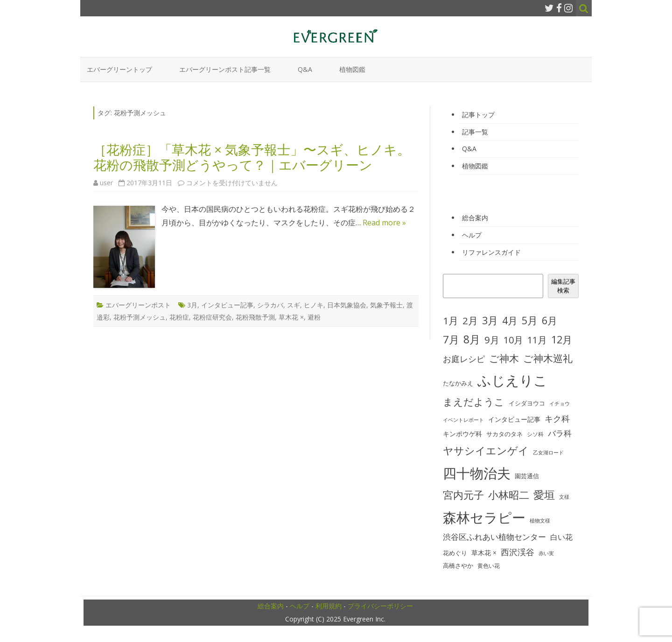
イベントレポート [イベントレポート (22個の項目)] (463, 420)
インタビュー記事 (227, 305)
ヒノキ (314, 305)
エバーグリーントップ (119, 69)
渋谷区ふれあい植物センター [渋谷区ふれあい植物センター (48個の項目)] (494, 537)
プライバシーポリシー (380, 606)
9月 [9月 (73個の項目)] (492, 340)
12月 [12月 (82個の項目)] (562, 339)
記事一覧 (475, 132)
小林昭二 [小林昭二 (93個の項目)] (509, 495)
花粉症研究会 (212, 317)
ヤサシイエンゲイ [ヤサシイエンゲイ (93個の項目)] (486, 450)
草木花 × (291, 317)
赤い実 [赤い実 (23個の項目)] (546, 553)
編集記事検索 (563, 286)
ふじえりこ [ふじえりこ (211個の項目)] (512, 380)
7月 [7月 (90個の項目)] (451, 339)
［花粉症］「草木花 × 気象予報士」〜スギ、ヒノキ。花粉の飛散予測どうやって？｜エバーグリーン (252, 157)
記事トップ (478, 115)
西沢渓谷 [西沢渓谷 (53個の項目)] (518, 552)
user (106, 183)
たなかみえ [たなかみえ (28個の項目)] (458, 383)
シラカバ (270, 305)
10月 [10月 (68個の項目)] (513, 340)
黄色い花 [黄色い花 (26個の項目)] (489, 566)
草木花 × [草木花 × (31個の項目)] (484, 553)
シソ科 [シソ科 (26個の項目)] (535, 434)
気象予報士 (386, 305)
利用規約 (329, 606)
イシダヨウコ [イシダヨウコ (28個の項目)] (527, 403)
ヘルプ (472, 235)
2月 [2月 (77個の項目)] (470, 321)
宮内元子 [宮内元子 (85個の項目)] (463, 495)
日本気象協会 (347, 305)
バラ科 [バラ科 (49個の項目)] (560, 433)
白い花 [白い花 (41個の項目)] (561, 537)
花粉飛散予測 (255, 317)
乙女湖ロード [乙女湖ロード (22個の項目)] (548, 453)
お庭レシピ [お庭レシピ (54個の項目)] (464, 359)
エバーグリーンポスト (138, 305)
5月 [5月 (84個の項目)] (530, 320)
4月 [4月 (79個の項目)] (510, 321)
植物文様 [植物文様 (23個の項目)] (540, 520)
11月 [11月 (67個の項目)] (537, 340)
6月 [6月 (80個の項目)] (549, 320)
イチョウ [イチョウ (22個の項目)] (560, 404)
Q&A (305, 69)
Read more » (384, 223)
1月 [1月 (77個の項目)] (451, 321)
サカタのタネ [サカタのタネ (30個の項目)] (504, 434)
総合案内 (475, 218)
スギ (294, 305)
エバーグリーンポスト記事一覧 (225, 69)
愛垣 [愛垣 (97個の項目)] (544, 495)
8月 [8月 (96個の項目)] (472, 339)
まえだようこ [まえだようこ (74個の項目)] (474, 402)
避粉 (314, 317)
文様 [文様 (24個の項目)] (564, 497)
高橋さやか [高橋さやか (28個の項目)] (458, 566)
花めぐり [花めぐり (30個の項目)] (455, 553)
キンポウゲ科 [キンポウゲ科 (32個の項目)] (462, 434)
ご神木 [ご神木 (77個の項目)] (504, 358)
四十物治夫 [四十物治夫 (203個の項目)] (477, 473)
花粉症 (179, 317)
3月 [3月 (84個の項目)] (490, 320)
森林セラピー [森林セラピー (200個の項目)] (484, 517)
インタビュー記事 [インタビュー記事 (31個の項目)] (514, 419)
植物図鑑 (352, 69)
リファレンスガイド (491, 252)
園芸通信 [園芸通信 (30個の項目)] (527, 476)
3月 (192, 305)
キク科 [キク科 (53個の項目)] (557, 419)
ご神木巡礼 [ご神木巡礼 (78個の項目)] (548, 358)
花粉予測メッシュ (140, 317)
